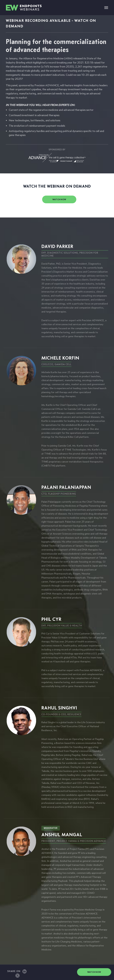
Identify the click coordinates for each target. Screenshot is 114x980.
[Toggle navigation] (106, 8)
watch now (59, 199)
